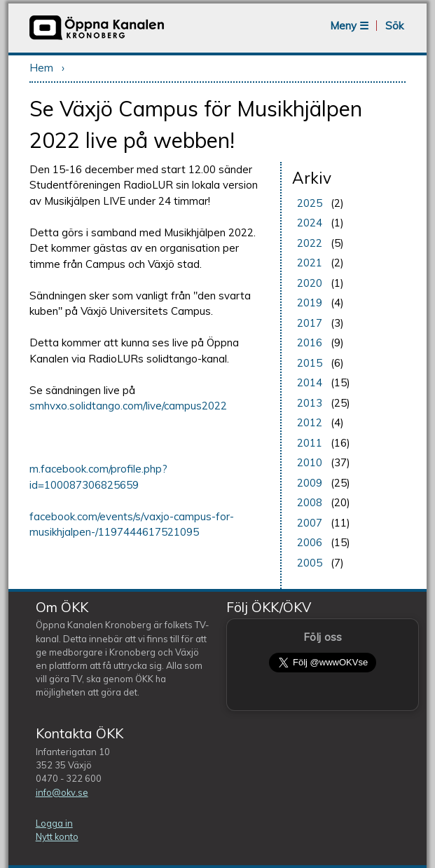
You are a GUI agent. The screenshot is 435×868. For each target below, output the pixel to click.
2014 (310, 382)
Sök (394, 26)
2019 (310, 303)
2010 (310, 462)
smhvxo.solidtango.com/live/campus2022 (128, 406)
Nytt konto (57, 836)
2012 (310, 422)
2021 (310, 263)
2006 (310, 542)
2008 (310, 502)
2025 (310, 203)
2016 (310, 343)
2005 (310, 563)
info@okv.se (62, 792)
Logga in (54, 823)
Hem (41, 68)
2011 (310, 443)
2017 (310, 323)
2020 (310, 283)
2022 (310, 243)
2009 (310, 483)
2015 (310, 363)
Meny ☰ (349, 26)
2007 (310, 523)
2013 (310, 403)
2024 (310, 223)
